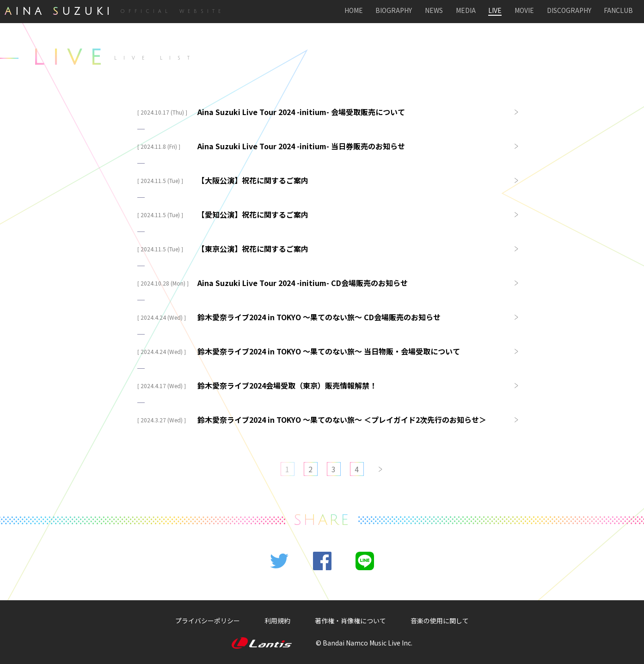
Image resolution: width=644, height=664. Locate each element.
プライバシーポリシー (208, 621)
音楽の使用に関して (440, 621)
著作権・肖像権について (350, 621)
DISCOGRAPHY (569, 11)
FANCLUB (618, 11)
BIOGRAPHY (394, 11)
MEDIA (466, 11)
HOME (354, 11)
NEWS (434, 11)
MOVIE (524, 11)
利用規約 (277, 621)
